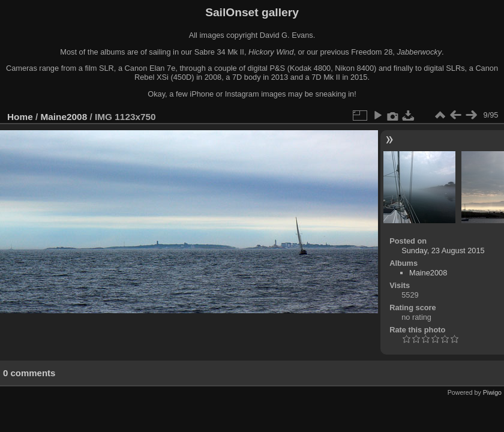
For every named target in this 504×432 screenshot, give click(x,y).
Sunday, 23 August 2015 (443, 250)
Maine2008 (64, 117)
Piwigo (492, 392)
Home (20, 117)
